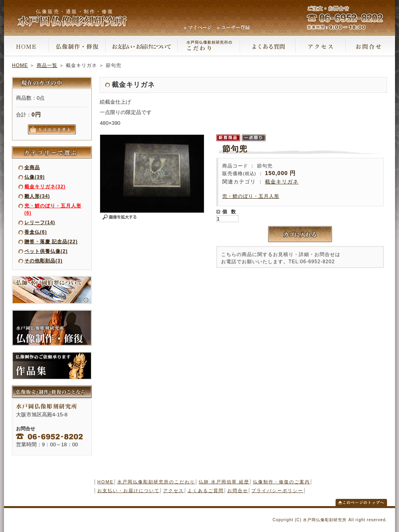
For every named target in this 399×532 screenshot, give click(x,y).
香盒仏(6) (36, 232)
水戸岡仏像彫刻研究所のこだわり (156, 482)
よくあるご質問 (206, 491)
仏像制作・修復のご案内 (281, 482)
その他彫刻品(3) (43, 261)
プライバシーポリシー (277, 491)
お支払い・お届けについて (128, 491)
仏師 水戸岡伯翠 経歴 (224, 482)
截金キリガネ (282, 182)
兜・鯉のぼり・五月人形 (251, 196)
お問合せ (238, 491)
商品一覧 (47, 65)
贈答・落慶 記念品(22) (51, 242)
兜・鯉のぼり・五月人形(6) (53, 209)
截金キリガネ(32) (45, 187)
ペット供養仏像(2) (46, 251)
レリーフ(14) (40, 223)
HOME (20, 65)
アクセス (174, 491)
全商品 (32, 167)
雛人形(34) (37, 196)
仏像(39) (35, 177)
